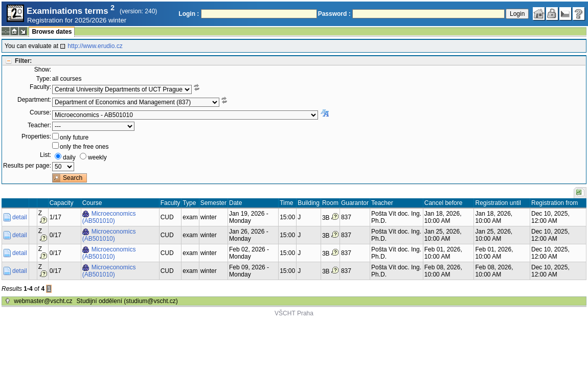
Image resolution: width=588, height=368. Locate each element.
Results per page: (27, 166)
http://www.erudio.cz (95, 46)
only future (74, 137)
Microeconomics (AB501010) (109, 217)
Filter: (23, 61)
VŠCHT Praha (294, 313)
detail (20, 217)
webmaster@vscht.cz (43, 301)
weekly (97, 157)
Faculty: (40, 87)
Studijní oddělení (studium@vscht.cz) (127, 301)
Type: (44, 79)
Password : (334, 14)
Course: (40, 112)
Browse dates (52, 32)
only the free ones (84, 147)
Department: (34, 100)
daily (69, 157)
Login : (189, 14)
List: (46, 155)
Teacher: (39, 125)
